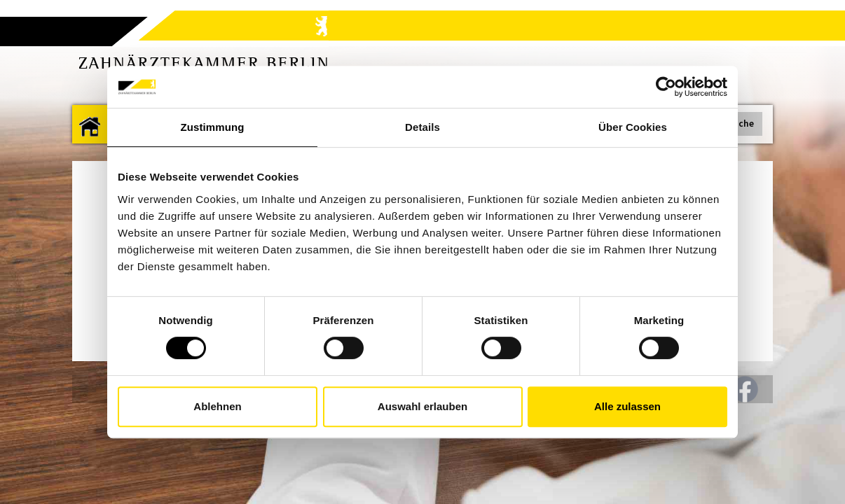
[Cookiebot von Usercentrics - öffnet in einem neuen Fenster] (666, 87)
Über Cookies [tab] (633, 127)
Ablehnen (217, 406)
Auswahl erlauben (422, 406)
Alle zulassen (627, 406)
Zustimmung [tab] (213, 127)
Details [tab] (422, 127)
